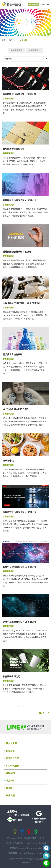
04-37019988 (22, 815)
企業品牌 (8, 59)
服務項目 (10, 751)
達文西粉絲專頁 (22, 832)
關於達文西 (11, 743)
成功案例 (10, 773)
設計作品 (13, 40)
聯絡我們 (10, 795)
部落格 (9, 788)
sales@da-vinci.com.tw (30, 848)
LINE (36, 832)
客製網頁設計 (17, 50)
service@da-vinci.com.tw (30, 853)
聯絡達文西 (15, 832)
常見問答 (10, 781)
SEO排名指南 (13, 766)
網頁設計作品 (13, 758)
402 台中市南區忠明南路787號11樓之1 (25, 838)
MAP (29, 832)
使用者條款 (26, 863)
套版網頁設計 (35, 50)
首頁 (4, 40)
